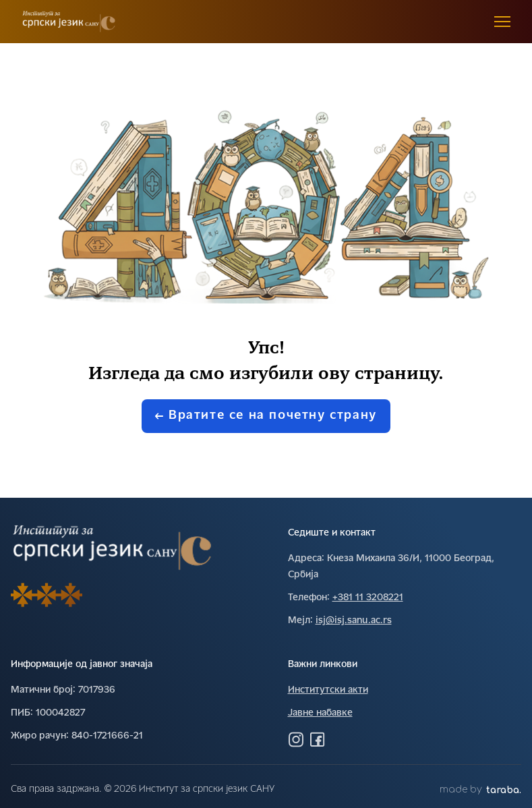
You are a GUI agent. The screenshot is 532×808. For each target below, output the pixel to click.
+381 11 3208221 (368, 598)
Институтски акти (328, 690)
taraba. (504, 790)
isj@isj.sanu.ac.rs (354, 621)
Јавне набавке (320, 713)
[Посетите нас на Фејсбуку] (318, 739)
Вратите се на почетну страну (266, 416)
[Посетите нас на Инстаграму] (296, 739)
